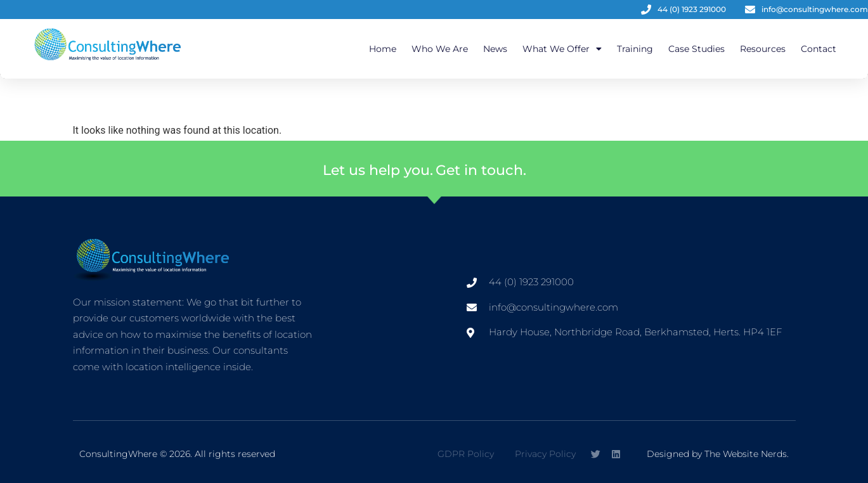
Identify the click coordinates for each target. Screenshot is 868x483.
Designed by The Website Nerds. (718, 454)
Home (383, 49)
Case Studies (696, 49)
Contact (819, 49)
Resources (763, 49)
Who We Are (440, 49)
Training (635, 49)
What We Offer (562, 49)
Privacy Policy (545, 454)
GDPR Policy (466, 454)
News (495, 49)
